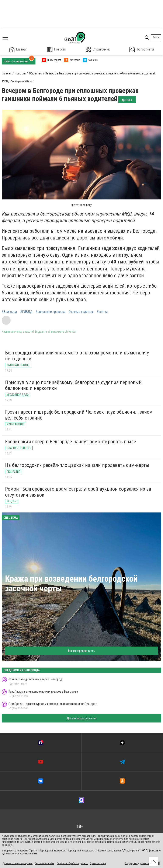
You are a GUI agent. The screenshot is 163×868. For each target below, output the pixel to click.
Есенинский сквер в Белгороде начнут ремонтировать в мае (71, 442)
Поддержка (131, 863)
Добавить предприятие (82, 718)
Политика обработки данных (72, 863)
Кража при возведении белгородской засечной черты (71, 584)
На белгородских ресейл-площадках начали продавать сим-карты (77, 465)
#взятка (102, 312)
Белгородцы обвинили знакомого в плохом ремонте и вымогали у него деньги (77, 356)
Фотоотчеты (142, 50)
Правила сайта (98, 863)
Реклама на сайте (45, 863)
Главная (18, 50)
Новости (57, 50)
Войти (156, 37)
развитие (145, 863)
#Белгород (9, 312)
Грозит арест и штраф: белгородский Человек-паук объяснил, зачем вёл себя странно (79, 415)
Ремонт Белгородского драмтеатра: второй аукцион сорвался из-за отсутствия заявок (78, 492)
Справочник (98, 50)
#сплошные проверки (51, 312)
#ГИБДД (26, 312)
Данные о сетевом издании (18, 863)
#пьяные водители (81, 312)
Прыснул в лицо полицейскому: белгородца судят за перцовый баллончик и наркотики (73, 385)
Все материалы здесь (82, 651)
